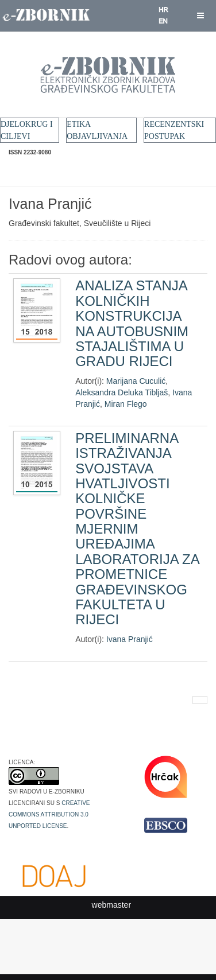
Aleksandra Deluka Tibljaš (122, 392)
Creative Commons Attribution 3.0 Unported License (49, 814)
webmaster (111, 905)
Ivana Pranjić (130, 639)
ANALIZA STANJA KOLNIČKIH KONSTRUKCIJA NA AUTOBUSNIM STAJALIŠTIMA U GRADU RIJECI (132, 323)
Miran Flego (126, 404)
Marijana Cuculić (136, 381)
